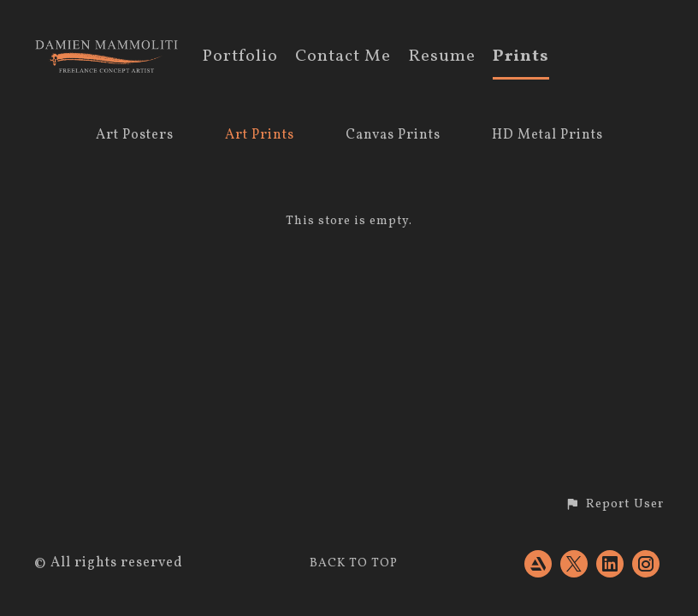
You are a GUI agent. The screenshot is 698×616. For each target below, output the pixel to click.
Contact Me (343, 58)
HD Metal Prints (547, 135)
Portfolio (240, 58)
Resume (442, 58)
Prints (521, 58)
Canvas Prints (393, 135)
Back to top (354, 563)
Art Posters (135, 135)
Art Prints (260, 135)
